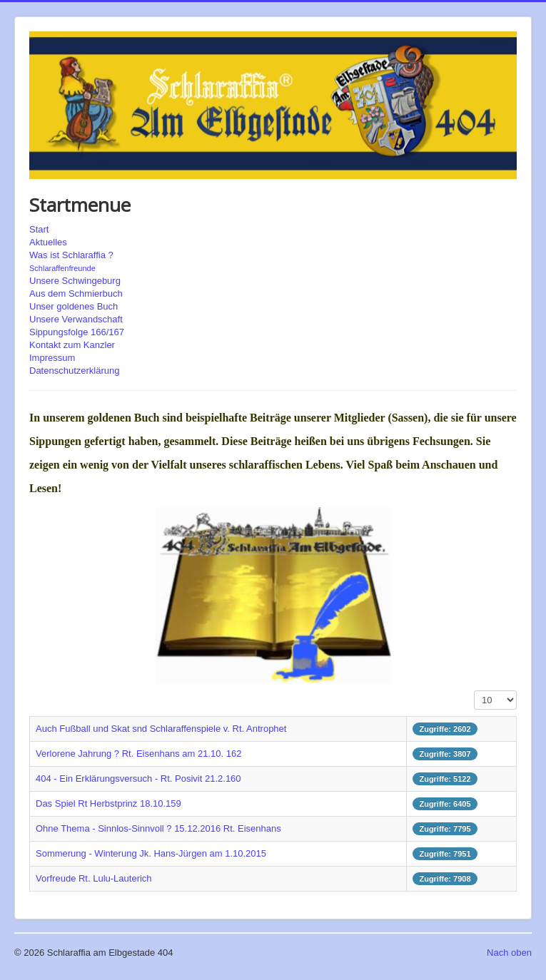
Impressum (52, 358)
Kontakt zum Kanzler (72, 345)
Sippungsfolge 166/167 (77, 332)
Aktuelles (48, 242)
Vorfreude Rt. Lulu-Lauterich (94, 878)
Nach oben (509, 953)
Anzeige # (474, 691)
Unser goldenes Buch (74, 306)
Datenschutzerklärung (74, 371)
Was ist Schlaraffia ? (71, 255)
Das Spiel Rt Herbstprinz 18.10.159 (108, 803)
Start (39, 229)
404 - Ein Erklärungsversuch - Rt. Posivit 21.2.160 (138, 779)
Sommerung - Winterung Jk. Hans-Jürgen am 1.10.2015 (151, 853)
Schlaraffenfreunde (62, 268)
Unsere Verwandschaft (76, 319)
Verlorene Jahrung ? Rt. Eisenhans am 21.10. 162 (138, 754)
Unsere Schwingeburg (75, 281)
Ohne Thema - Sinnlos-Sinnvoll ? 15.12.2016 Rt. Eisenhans (158, 828)
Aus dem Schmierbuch (76, 294)
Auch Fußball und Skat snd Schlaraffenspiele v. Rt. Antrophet (161, 729)
